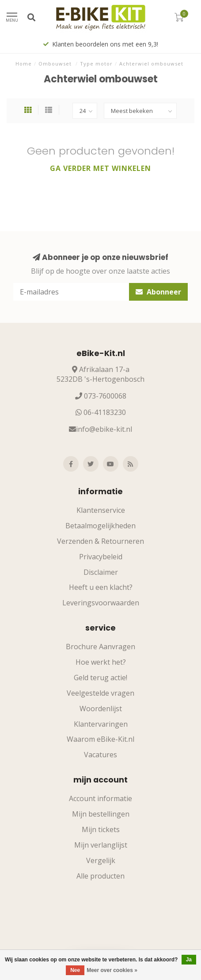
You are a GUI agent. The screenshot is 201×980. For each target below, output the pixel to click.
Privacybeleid (101, 557)
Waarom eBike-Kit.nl (100, 739)
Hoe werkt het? (101, 662)
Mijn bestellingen (101, 814)
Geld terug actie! (100, 678)
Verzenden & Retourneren (100, 541)
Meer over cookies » (112, 970)
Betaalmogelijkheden (100, 526)
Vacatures (100, 755)
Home (24, 64)
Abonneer (158, 292)
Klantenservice (101, 510)
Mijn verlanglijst (101, 845)
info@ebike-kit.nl (104, 429)
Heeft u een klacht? (101, 587)
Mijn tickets (101, 829)
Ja (189, 960)
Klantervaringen (101, 724)
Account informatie (100, 798)
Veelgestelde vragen (100, 693)
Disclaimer (101, 572)
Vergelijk (101, 860)
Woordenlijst (101, 709)
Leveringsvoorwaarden (101, 603)
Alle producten (100, 876)
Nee (75, 970)
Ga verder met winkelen (100, 168)
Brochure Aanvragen (100, 647)
